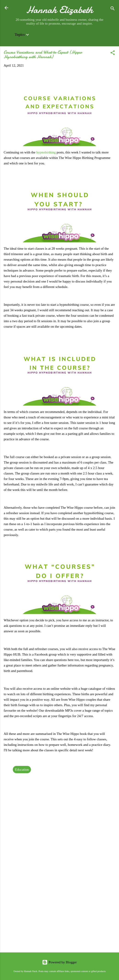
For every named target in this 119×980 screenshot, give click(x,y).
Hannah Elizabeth (60, 10)
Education (22, 770)
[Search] (113, 9)
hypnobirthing (47, 152)
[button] (113, 53)
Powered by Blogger (59, 962)
